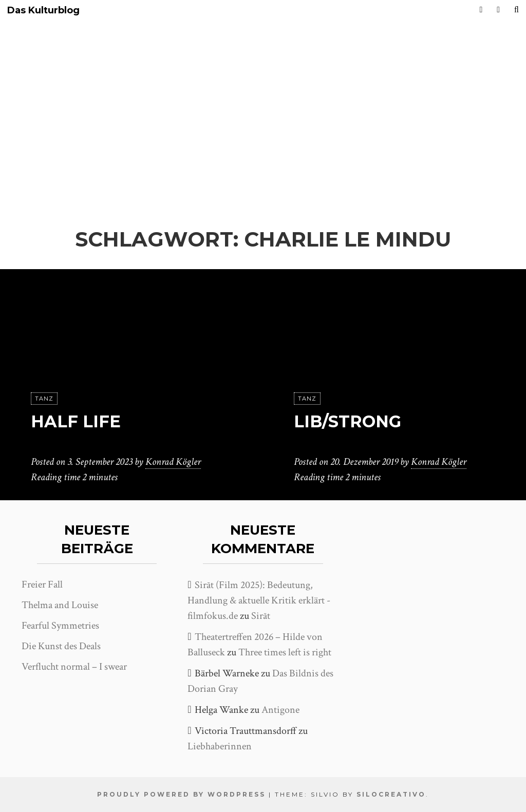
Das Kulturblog (43, 11)
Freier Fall (42, 584)
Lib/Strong (347, 421)
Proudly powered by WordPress (181, 794)
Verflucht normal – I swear (74, 667)
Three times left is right (285, 652)
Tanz (44, 399)
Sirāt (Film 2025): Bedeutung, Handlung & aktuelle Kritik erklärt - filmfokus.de (259, 600)
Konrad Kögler (173, 462)
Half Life (76, 421)
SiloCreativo (391, 794)
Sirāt (261, 616)
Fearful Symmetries (60, 626)
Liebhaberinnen (220, 746)
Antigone (280, 710)
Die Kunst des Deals (61, 646)
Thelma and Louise (60, 605)
